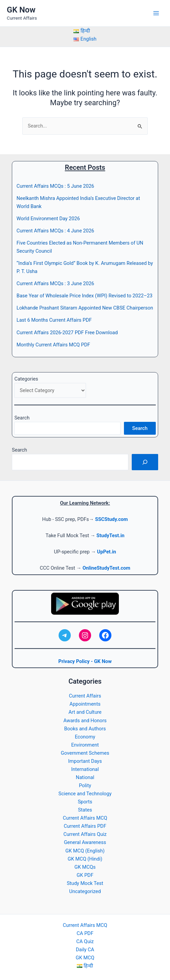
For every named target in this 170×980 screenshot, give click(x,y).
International (85, 769)
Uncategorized (85, 891)
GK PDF (85, 875)
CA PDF (85, 933)
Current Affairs (85, 696)
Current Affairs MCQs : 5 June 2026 (55, 186)
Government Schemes (85, 753)
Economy (85, 737)
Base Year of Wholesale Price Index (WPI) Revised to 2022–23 (84, 296)
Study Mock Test (85, 883)
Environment (85, 745)
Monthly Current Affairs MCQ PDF (53, 345)
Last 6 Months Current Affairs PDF (54, 320)
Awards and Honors (85, 721)
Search (22, 418)
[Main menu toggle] (156, 13)
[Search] (145, 462)
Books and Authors (85, 729)
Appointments (85, 704)
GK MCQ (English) (85, 851)
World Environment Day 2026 (48, 219)
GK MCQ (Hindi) (85, 859)
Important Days (85, 761)
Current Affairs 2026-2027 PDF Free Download (67, 333)
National (85, 777)
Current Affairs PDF (85, 826)
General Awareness (85, 842)
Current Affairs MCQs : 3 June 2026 (55, 283)
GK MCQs (85, 867)
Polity (85, 785)
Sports (85, 802)
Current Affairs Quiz (85, 834)
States (85, 810)
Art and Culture (85, 712)
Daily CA (85, 950)
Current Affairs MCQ (85, 818)
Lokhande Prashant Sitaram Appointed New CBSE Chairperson (85, 308)
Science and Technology (85, 794)
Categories (26, 379)
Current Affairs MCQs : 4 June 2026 (55, 231)
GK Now (21, 10)
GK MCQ (85, 958)
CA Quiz (85, 941)
